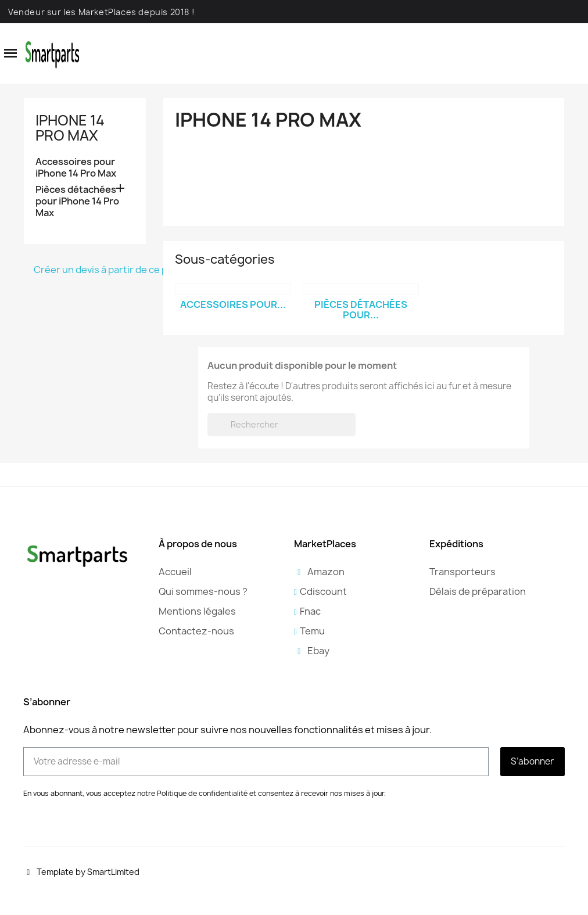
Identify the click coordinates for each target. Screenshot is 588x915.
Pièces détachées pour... (361, 310)
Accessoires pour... (233, 304)
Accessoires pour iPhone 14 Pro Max (76, 168)
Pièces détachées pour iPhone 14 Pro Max (77, 201)
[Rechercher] (282, 425)
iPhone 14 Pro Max (70, 128)
